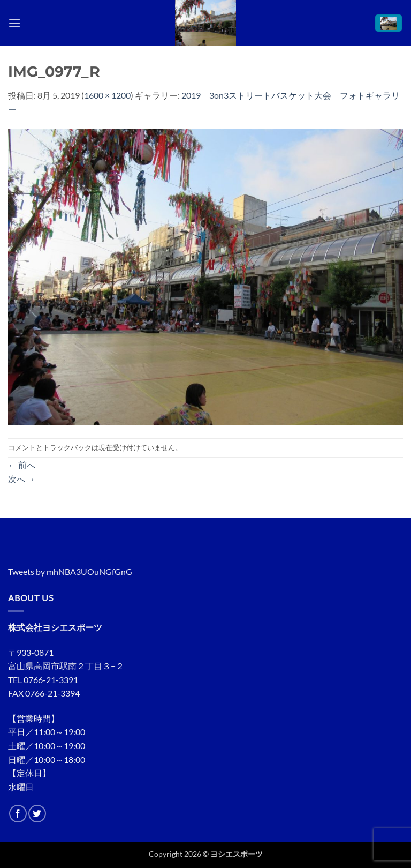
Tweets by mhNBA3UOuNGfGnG (70, 571)
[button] (14, 23)
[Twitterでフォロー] (37, 814)
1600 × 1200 (107, 95)
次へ (22, 479)
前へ (22, 465)
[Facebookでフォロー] (18, 814)
